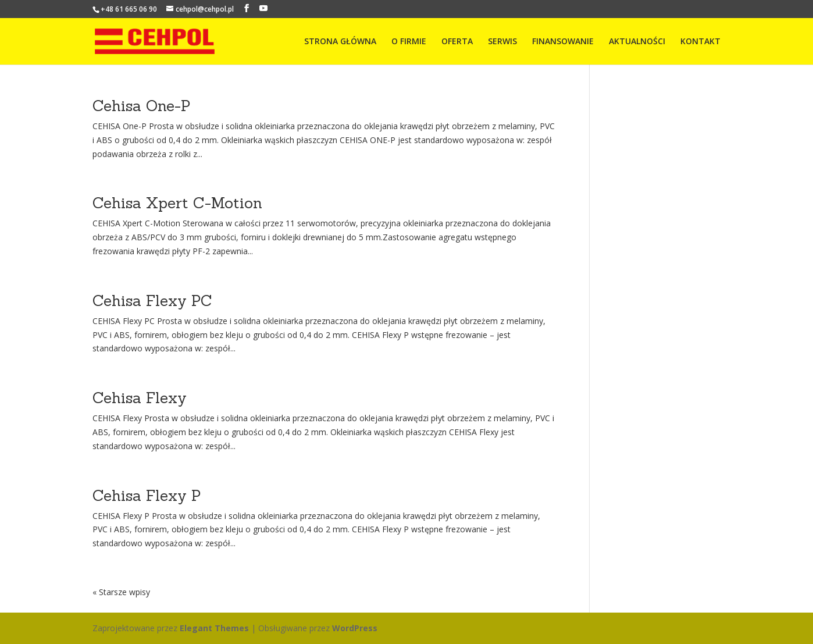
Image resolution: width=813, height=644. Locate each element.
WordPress (355, 628)
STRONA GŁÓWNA (340, 42)
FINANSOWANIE (563, 42)
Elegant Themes (214, 628)
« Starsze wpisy (121, 592)
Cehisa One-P (141, 106)
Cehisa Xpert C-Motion (177, 203)
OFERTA (457, 42)
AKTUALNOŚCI (637, 42)
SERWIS (502, 42)
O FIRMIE (409, 42)
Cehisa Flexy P (147, 495)
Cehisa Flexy (140, 398)
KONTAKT (700, 42)
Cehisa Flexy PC (152, 300)
